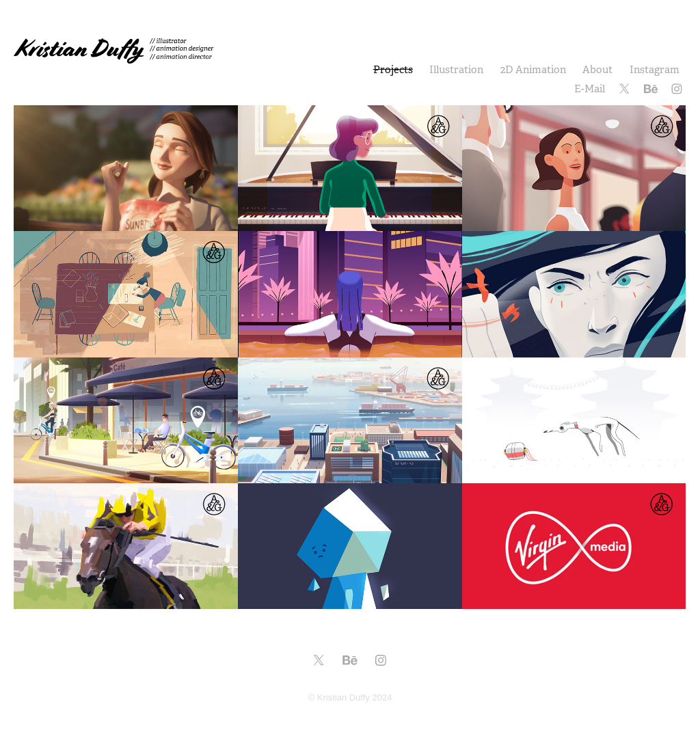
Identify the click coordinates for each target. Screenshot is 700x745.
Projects (393, 69)
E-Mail (590, 89)
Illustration (456, 69)
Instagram (655, 69)
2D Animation (533, 69)
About (597, 69)
